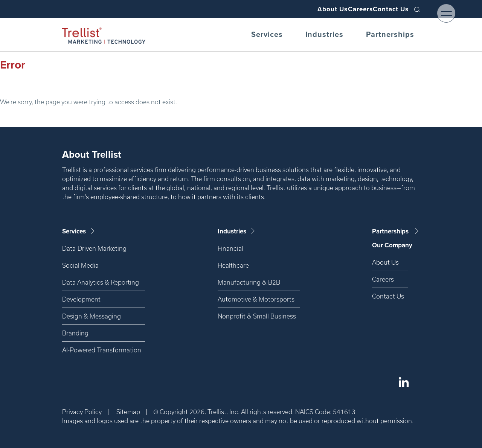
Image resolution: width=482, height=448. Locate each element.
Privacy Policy (82, 412)
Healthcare (233, 265)
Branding (75, 333)
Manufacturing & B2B (249, 282)
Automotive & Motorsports (256, 299)
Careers (346, 9)
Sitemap (128, 412)
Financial (230, 248)
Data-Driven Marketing (94, 248)
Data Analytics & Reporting (101, 282)
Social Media (80, 265)
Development (81, 299)
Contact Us (386, 9)
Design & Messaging (92, 316)
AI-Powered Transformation (102, 350)
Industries (324, 35)
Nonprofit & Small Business (257, 316)
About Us (309, 9)
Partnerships (390, 35)
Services (267, 35)
